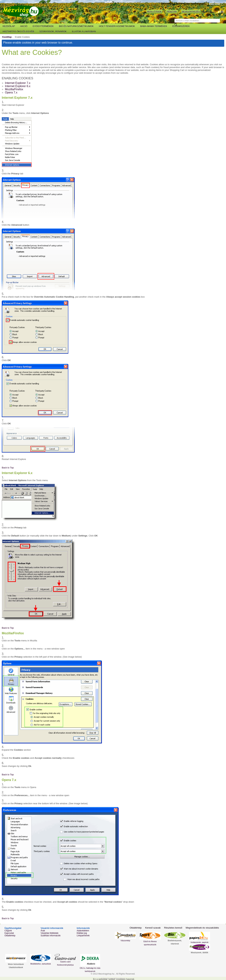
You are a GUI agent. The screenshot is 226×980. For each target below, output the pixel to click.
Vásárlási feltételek (50, 933)
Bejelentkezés (191, 12)
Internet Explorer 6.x (18, 86)
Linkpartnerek (83, 936)
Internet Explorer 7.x (18, 83)
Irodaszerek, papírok (200, 942)
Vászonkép (125, 941)
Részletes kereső (174, 928)
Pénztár (172, 12)
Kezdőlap (7, 37)
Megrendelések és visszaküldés (203, 928)
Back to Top (8, 468)
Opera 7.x (11, 92)
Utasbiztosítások (16, 967)
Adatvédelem (83, 931)
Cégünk (8, 931)
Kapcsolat (215, 4)
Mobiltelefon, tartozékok (41, 964)
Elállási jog (82, 933)
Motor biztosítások (16, 964)
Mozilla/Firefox (14, 89)
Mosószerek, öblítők (200, 952)
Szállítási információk (51, 936)
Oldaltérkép (10, 936)
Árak (43, 931)
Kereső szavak (154, 928)
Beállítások (154, 12)
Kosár (204, 12)
